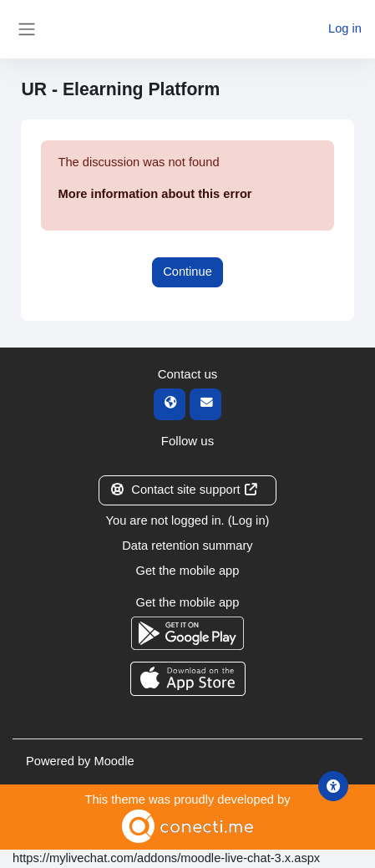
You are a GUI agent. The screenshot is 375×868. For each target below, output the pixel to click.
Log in (345, 28)
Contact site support (184, 490)
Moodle (114, 761)
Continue (187, 272)
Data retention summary (187, 546)
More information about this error (155, 194)
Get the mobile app (188, 571)
